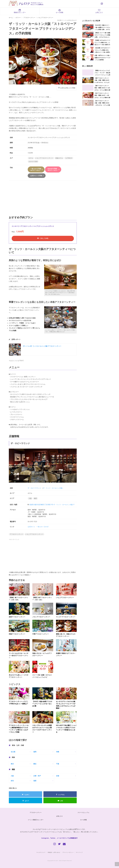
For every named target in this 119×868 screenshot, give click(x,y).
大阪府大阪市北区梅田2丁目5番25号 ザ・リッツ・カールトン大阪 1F (52, 505)
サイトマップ (79, 852)
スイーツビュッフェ (83, 812)
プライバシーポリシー (68, 852)
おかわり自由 (33, 161)
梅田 (35, 498)
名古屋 (13, 752)
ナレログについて (41, 852)
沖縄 (58, 752)
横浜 (35, 764)
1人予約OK (69, 158)
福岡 (35, 752)
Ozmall (46, 527)
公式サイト (31, 527)
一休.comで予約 (36, 169)
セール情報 (60, 11)
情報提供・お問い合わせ (54, 852)
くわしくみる (44, 238)
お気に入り (59, 816)
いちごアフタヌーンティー (44, 158)
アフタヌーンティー (16, 534)
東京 (12, 764)
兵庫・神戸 (37, 776)
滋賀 (35, 781)
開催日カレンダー (20, 11)
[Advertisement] (43, 199)
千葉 (58, 764)
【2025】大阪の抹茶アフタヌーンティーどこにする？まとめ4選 (42, 704)
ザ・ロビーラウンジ (34, 488)
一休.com (40, 527)
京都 (58, 776)
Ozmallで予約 (53, 169)
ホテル (31, 158)
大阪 (30, 498)
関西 (13, 769)
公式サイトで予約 (36, 176)
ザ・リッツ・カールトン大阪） (53, 488)
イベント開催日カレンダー (36, 820)
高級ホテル (59, 158)
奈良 (12, 781)
